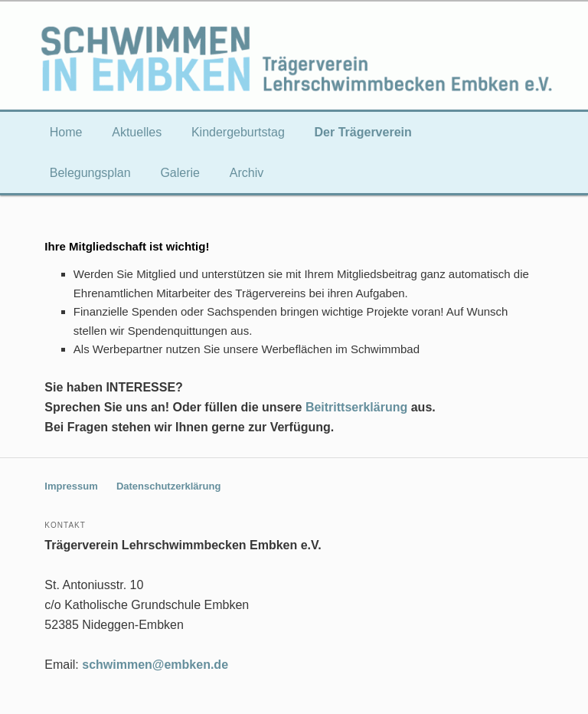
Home (66, 132)
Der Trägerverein (363, 132)
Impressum (71, 486)
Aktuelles (137, 132)
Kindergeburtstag (238, 132)
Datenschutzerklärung (169, 486)
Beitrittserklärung (356, 407)
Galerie (180, 173)
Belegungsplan (90, 173)
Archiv (247, 173)
